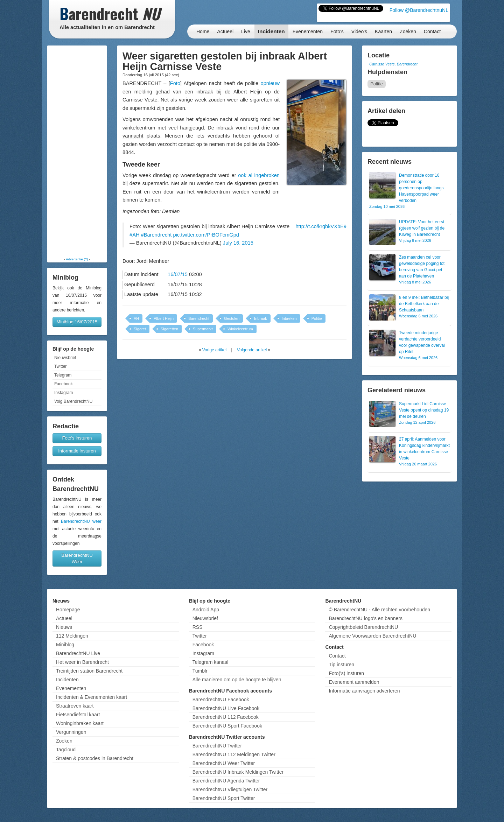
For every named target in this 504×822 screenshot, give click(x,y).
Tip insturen (341, 665)
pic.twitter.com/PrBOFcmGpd (206, 235)
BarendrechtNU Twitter (217, 746)
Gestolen (232, 318)
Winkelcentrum (240, 329)
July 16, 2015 (238, 243)
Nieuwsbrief (65, 358)
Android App (206, 610)
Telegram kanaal (211, 662)
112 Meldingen (72, 636)
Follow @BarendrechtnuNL (419, 10)
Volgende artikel (252, 350)
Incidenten (271, 31)
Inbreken (289, 318)
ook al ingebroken (259, 175)
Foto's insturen (77, 438)
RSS (198, 627)
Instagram (64, 393)
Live (246, 31)
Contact (432, 31)
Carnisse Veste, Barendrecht (393, 64)
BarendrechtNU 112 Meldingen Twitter (234, 754)
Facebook (64, 384)
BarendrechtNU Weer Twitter (224, 763)
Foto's (337, 31)
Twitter (60, 366)
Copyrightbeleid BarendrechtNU (363, 627)
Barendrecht (199, 318)
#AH (134, 235)
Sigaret (140, 329)
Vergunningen (71, 732)
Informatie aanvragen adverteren (364, 691)
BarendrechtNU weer (81, 521)
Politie (317, 318)
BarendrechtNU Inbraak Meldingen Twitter (238, 772)
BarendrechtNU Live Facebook (226, 708)
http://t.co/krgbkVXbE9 (321, 226)
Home (203, 31)
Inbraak (261, 318)
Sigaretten (169, 329)
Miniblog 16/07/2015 (77, 322)
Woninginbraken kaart (80, 723)
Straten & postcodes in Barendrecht (95, 758)
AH (136, 318)
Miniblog (65, 645)
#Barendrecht (156, 235)
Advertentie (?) (77, 259)
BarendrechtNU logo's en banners (365, 618)
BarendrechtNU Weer (77, 558)
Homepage (68, 610)
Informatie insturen (77, 451)
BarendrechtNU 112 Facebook (226, 717)
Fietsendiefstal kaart (78, 715)
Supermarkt (203, 329)
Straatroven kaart (75, 706)
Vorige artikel (214, 350)
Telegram (63, 375)
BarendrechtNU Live (78, 653)
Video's (359, 31)
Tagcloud (66, 750)
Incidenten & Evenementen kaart (92, 697)
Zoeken (408, 31)
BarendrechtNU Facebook (221, 700)
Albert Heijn (164, 318)
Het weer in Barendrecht (82, 662)
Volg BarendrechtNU (73, 401)
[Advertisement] (77, 151)
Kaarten (383, 31)
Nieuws (64, 627)
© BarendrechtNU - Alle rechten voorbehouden (379, 610)
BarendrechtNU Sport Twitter (224, 798)
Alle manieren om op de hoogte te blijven (237, 680)
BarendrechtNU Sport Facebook (227, 726)
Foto (175, 83)
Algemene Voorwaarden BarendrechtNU (372, 636)
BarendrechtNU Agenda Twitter (226, 781)
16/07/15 (178, 274)
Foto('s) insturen (346, 673)
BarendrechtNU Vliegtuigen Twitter (230, 789)
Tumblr (200, 671)
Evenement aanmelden (354, 682)
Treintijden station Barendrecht (89, 671)
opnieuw (270, 83)
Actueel (225, 31)
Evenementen (308, 31)
